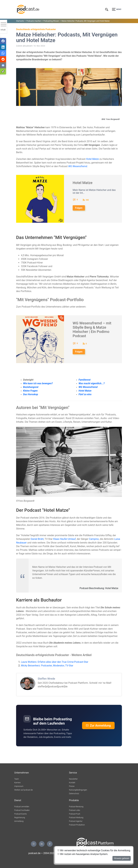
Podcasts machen (34, 21)
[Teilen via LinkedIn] (3, 47)
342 (87, 200)
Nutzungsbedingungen (78, 790)
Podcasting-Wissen (51, 21)
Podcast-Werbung (76, 818)
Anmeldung (19, 821)
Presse (72, 786)
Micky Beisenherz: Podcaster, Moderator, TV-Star (47, 666)
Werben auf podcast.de (23, 790)
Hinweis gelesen (122, 858)
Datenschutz (74, 794)
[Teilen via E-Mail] (3, 65)
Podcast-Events (21, 814)
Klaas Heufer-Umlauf (64, 539)
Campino (94, 539)
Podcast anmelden (22, 807)
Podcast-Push (75, 814)
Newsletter (73, 779)
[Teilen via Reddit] (3, 59)
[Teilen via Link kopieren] (3, 71)
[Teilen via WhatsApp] (3, 53)
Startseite (20, 21)
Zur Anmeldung (98, 725)
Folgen (79, 208)
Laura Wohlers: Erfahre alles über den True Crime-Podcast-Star (55, 662)
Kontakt (72, 783)
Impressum (19, 786)
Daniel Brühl (37, 539)
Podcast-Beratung (76, 807)
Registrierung (20, 818)
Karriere (17, 783)
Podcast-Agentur (76, 821)
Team (17, 779)
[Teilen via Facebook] (3, 41)
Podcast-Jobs (75, 810)
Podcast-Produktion (77, 825)
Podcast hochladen (22, 810)
